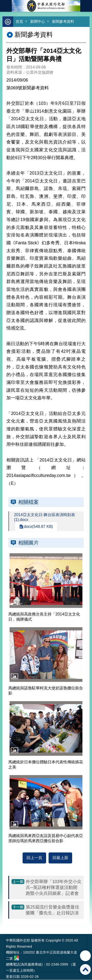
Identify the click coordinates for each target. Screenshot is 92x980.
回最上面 (60, 858)
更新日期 (13, 977)
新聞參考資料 (63, 21)
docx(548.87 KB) (38, 526)
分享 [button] (85, 956)
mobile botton (6, 6)
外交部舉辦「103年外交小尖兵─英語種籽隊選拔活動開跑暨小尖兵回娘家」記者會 (54, 887)
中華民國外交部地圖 (16, 958)
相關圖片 (28, 543)
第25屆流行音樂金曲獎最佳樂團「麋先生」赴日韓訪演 (53, 910)
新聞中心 (38, 21)
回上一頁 (34, 858)
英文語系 (86, 6)
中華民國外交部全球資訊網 (46, 6)
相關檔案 (28, 502)
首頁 (19, 21)
